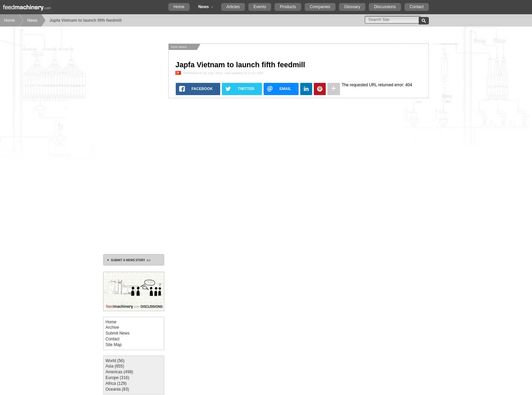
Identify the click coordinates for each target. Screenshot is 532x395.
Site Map (113, 345)
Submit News (118, 333)
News (203, 7)
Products (288, 7)
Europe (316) (117, 378)
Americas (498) (119, 372)
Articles (233, 7)
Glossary (352, 7)
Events (260, 7)
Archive (112, 327)
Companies (320, 7)
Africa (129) (116, 383)
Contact (416, 7)
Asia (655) (115, 366)
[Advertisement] (134, 145)
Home (179, 7)
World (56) (115, 361)
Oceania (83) (117, 389)
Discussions (385, 7)
